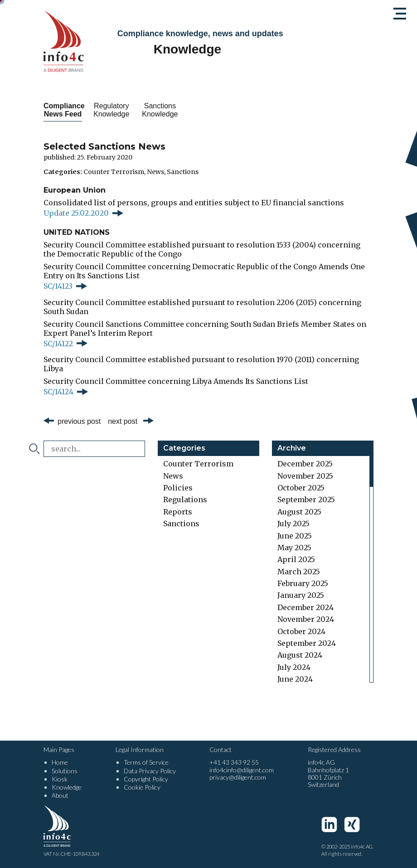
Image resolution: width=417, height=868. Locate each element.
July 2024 (294, 667)
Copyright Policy (146, 779)
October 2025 (301, 488)
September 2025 (306, 499)
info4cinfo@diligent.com (242, 770)
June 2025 (295, 536)
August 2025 (299, 512)
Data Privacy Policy (150, 771)
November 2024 (306, 619)
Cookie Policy (142, 787)
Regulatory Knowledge (140, 110)
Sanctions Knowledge (208, 110)
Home (60, 762)
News (155, 172)
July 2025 (293, 524)
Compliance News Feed (73, 110)
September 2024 (307, 643)
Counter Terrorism (114, 172)
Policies (178, 488)
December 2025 (305, 464)
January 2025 (301, 595)
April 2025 (296, 559)
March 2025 (299, 572)
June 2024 (295, 679)
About (60, 795)
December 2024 (305, 607)
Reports (178, 512)
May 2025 (294, 548)
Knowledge (67, 787)
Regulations (185, 499)
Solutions (65, 771)
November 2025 (305, 476)
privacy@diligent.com (238, 777)
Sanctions (183, 172)
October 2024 (301, 631)
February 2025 (303, 583)
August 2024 (300, 655)
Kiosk (60, 779)
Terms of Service (146, 762)
